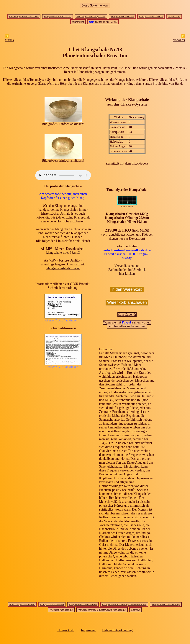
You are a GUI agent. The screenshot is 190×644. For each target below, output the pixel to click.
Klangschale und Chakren (58, 16)
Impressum (174, 16)
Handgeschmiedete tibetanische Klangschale (102, 610)
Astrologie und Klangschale (91, 16)
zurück (10, 39)
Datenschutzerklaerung (117, 630)
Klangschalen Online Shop (166, 604)
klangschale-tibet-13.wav (63, 268)
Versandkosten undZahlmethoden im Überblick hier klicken (127, 270)
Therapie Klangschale (61, 610)
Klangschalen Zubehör (151, 16)
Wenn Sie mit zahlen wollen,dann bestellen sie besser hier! (127, 324)
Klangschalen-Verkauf (122, 16)
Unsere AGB (66, 630)
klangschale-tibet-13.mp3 (63, 253)
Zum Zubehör (127, 315)
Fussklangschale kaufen (22, 604)
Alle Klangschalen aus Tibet (24, 16)
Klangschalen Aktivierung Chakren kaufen (124, 604)
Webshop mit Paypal (103, 22)
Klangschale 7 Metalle (52, 604)
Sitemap (135, 610)
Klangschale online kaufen (83, 604)
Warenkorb (78, 22)
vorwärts (179, 39)
